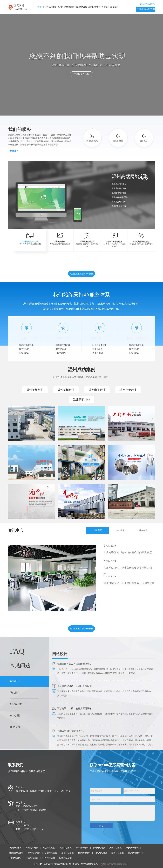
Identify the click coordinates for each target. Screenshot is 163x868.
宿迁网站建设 (51, 853)
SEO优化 (120, 530)
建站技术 (143, 530)
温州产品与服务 (50, 7)
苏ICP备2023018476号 (91, 864)
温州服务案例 (94, 7)
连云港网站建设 (16, 853)
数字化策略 (24, 349)
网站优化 (15, 693)
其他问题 (15, 727)
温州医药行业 (81, 400)
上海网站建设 (65, 848)
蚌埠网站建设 (49, 858)
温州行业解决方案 (66, 7)
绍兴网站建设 (101, 853)
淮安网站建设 (132, 848)
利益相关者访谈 (26, 345)
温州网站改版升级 (119, 206)
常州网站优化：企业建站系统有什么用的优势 (129, 583)
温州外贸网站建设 (119, 202)
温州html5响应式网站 (120, 197)
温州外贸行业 (128, 390)
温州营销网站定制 (119, 188)
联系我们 (114, 7)
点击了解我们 (75, 74)
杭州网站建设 (84, 853)
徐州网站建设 (34, 853)
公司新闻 (98, 530)
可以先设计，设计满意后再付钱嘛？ (76, 709)
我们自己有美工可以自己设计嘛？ (74, 664)
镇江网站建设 (82, 848)
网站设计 (15, 681)
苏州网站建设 (32, 848)
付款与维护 (16, 704)
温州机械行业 (66, 390)
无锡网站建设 (49, 848)
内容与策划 (24, 353)
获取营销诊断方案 (146, 9)
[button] (93, 217)
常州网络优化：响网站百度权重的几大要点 (128, 552)
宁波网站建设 (32, 858)
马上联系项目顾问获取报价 (81, 274)
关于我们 (105, 7)
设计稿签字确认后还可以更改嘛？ (74, 686)
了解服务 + (13, 151)
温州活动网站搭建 (119, 193)
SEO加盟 (15, 715)
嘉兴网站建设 (134, 853)
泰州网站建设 (99, 848)
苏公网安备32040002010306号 (116, 864)
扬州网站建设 (116, 848)
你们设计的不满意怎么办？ (71, 731)
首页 (39, 7)
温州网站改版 (81, 7)
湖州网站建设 (65, 858)
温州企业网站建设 (119, 184)
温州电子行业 (97, 390)
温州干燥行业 (35, 390)
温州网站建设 (118, 853)
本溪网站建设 (15, 858)
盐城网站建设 (67, 853)
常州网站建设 (15, 848)
